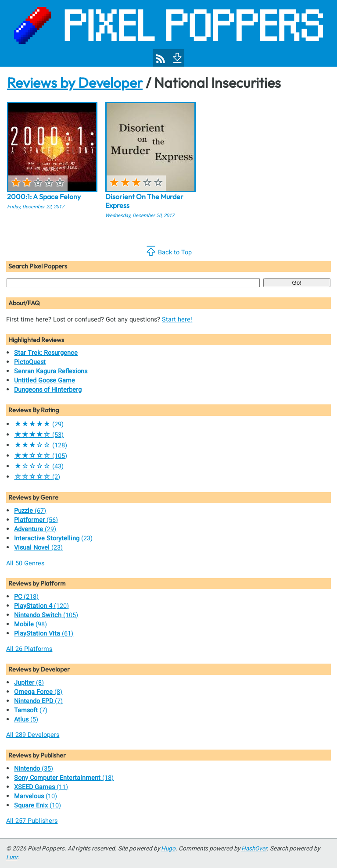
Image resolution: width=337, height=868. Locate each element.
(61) (44, 634)
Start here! (177, 320)
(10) (36, 796)
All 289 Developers (33, 735)
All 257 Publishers (32, 821)
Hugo (168, 849)
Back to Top (169, 251)
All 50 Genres (25, 563)
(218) (26, 597)
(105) (41, 456)
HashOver (254, 849)
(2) (37, 477)
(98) (30, 624)
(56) (36, 520)
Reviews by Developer (75, 82)
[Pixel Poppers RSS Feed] (161, 59)
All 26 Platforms (29, 649)
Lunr (12, 857)
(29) (39, 424)
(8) (29, 683)
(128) (41, 445)
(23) (53, 538)
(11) (41, 787)
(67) (30, 511)
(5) (26, 720)
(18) (64, 778)
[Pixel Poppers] (168, 33)
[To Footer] (176, 57)
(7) (38, 701)
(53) (39, 435)
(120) (41, 606)
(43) (39, 466)
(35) (34, 769)
